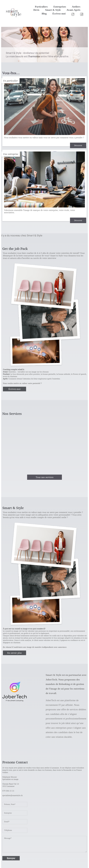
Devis (36, 10)
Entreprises (60, 7)
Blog (44, 14)
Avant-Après (73, 10)
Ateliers (76, 7)
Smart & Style (53, 10)
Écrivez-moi (59, 14)
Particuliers (41, 7)
